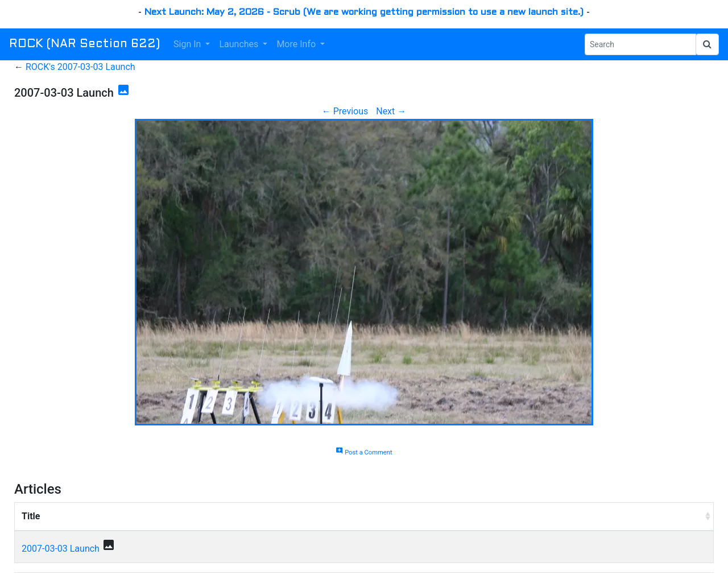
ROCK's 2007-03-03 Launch (80, 67)
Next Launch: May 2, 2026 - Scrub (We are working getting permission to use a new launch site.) (364, 12)
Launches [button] (240, 44)
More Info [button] (297, 44)
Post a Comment (364, 452)
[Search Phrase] (640, 44)
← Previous (345, 111)
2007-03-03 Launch (61, 549)
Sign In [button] (188, 44)
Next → (391, 111)
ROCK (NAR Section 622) (84, 44)
